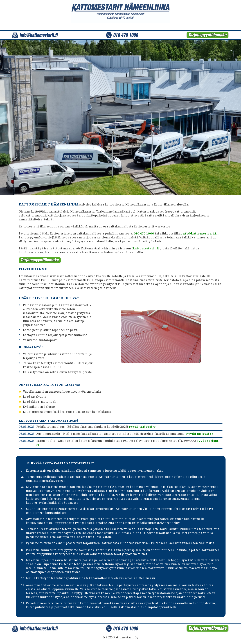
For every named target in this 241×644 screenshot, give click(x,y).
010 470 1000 (144, 233)
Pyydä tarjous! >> (142, 426)
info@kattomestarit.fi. (200, 233)
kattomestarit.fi (146, 248)
